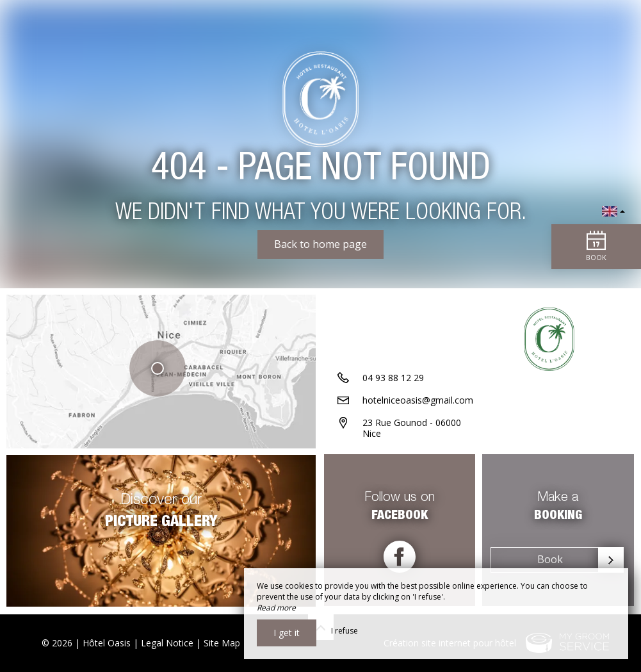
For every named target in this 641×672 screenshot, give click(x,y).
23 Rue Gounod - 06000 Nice (412, 429)
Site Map (222, 643)
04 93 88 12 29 (393, 379)
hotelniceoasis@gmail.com (418, 401)
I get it (287, 633)
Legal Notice (167, 643)
